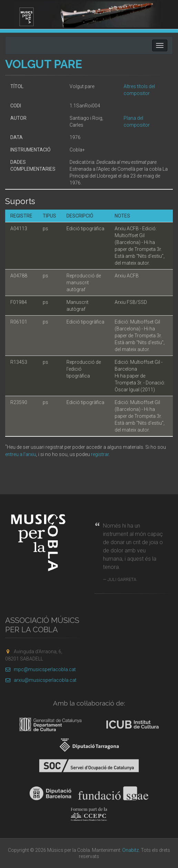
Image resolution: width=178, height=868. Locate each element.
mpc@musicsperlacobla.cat (40, 669)
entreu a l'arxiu (21, 454)
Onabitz (130, 850)
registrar (100, 454)
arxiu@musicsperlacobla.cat (41, 680)
